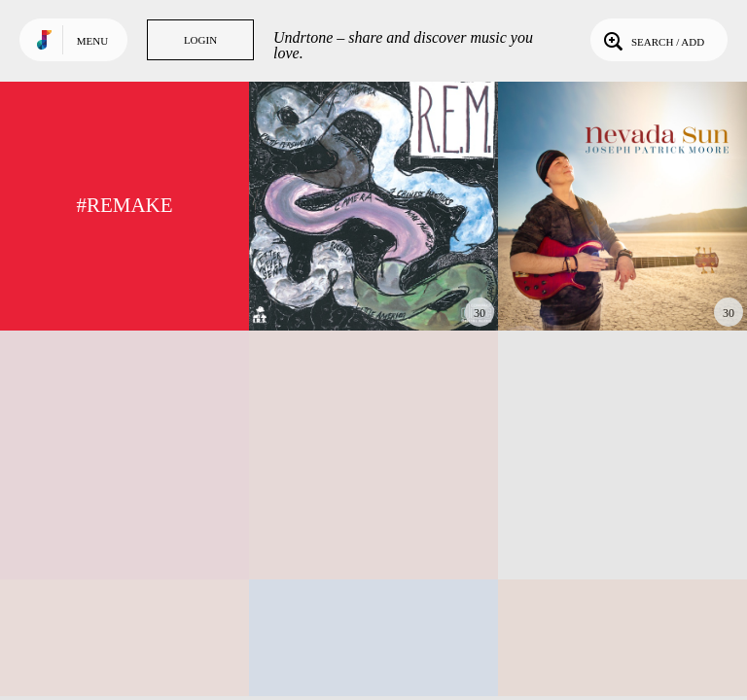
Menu (92, 41)
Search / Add (652, 40)
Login (200, 40)
